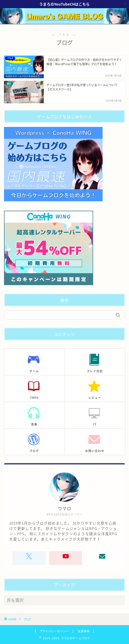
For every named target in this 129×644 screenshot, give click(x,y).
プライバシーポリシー (54, 631)
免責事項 (84, 631)
